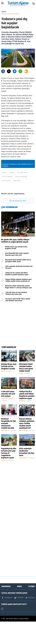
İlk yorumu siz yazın (18, 223)
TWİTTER (19, 620)
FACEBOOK (7, 620)
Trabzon (12, 195)
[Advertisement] (18, 345)
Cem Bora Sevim (22, 195)
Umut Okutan (6, 203)
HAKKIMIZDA (6, 609)
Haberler (4, 12)
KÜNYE (19, 609)
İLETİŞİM (32, 609)
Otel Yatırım (22, 423)
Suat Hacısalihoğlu (21, 199)
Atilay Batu (17, 203)
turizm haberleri (7, 199)
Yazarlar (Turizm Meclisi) (7, 421)
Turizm (4, 195)
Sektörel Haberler (5, 453)
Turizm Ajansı (13, 641)
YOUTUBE (30, 620)
